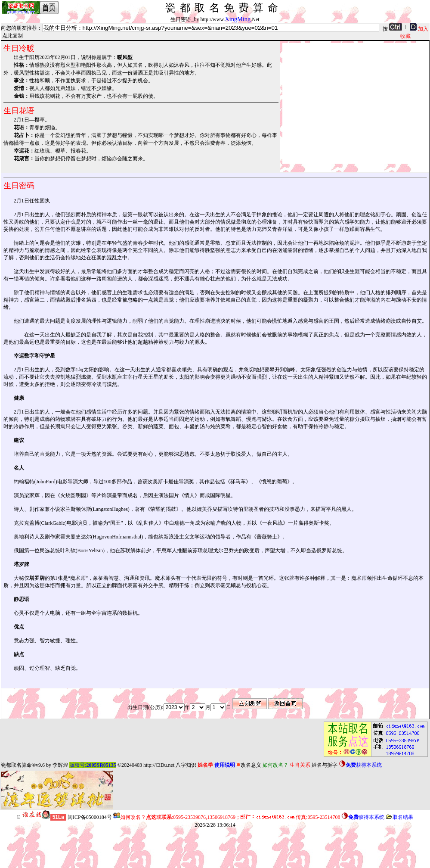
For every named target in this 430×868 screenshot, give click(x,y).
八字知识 (186, 765)
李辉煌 (60, 765)
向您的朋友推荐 (19, 28)
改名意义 (249, 765)
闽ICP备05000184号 (90, 817)
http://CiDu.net (159, 765)
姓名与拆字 (325, 765)
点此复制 (12, 36)
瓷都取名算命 (16, 765)
